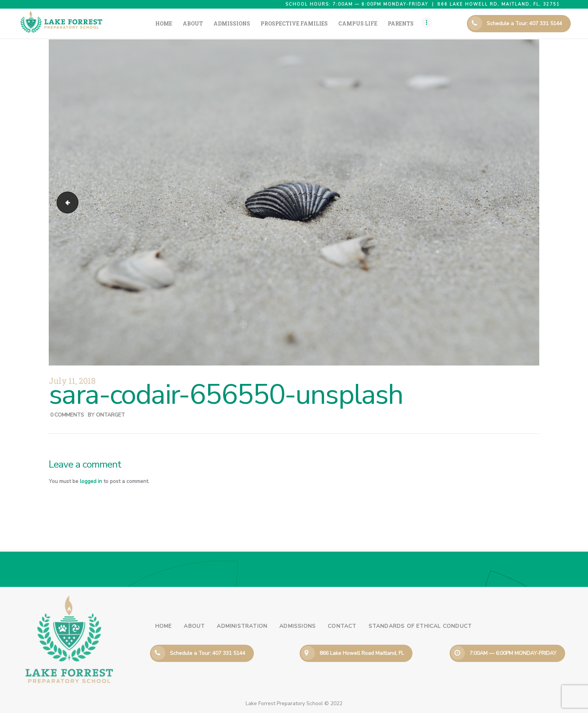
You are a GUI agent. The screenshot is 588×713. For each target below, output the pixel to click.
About (194, 626)
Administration (242, 626)
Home (164, 626)
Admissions (298, 626)
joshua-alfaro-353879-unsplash (65, 202)
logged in (91, 481)
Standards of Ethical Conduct (420, 626)
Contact (342, 626)
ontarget (110, 415)
